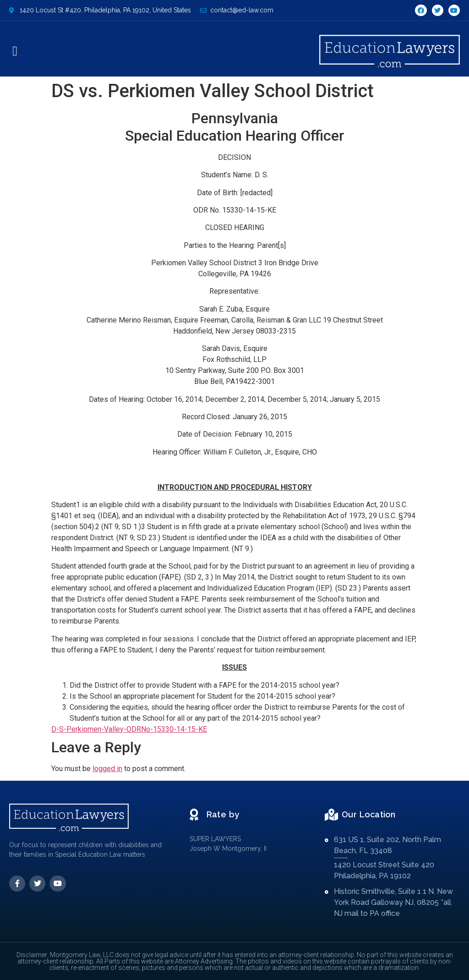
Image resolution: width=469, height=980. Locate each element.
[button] (15, 51)
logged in (107, 769)
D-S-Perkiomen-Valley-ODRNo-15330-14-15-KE (129, 729)
